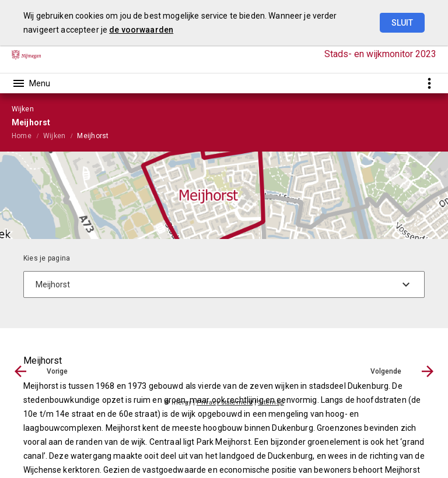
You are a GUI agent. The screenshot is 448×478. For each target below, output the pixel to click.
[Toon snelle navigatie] (429, 83)
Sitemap (271, 403)
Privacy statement (225, 403)
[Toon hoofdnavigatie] (31, 83)
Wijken (54, 136)
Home (22, 136)
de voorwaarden (141, 30)
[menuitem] (27, 135)
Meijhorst (93, 136)
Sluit (402, 23)
